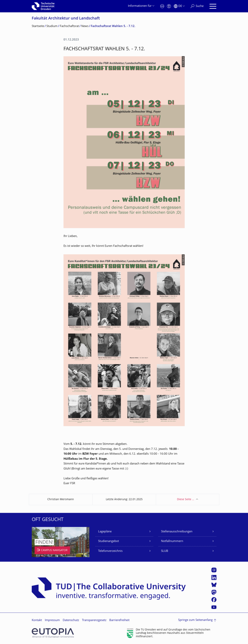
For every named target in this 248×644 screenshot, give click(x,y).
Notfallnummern (172, 541)
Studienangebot (109, 541)
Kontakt (37, 620)
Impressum (52, 620)
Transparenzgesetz (94, 620)
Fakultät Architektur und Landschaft (66, 19)
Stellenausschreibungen (177, 532)
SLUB (165, 551)
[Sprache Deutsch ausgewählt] (179, 6)
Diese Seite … (186, 499)
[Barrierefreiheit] (169, 6)
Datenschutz (71, 620)
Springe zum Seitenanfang (195, 620)
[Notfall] (162, 6)
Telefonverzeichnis (110, 551)
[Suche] (197, 6)
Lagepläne (105, 532)
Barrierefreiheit (119, 620)
